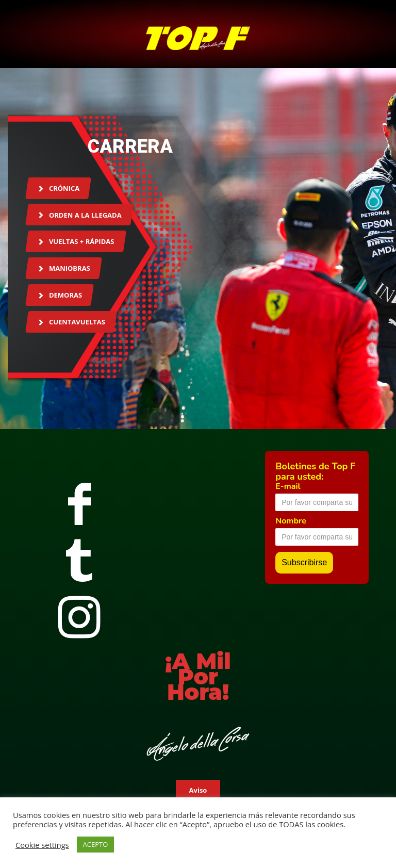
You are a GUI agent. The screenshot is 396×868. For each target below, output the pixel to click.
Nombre (291, 521)
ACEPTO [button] (96, 844)
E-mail (288, 486)
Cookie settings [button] (42, 845)
